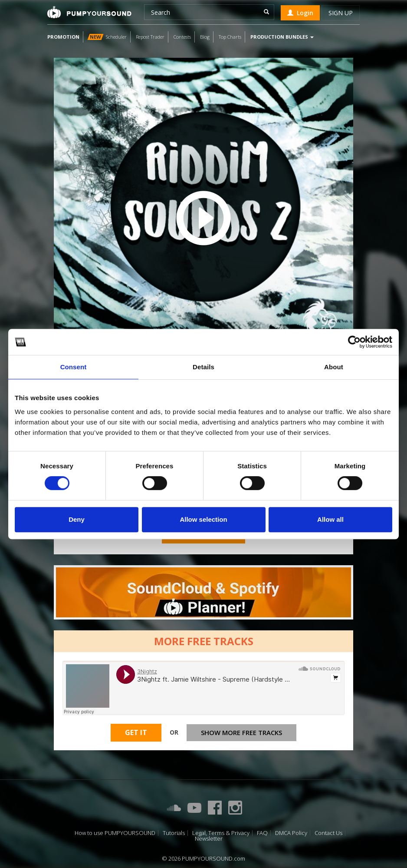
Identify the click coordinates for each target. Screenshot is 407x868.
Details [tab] (203, 367)
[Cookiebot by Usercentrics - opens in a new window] (354, 342)
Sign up (341, 13)
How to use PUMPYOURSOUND (115, 833)
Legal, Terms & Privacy (221, 833)
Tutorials (174, 833)
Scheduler (107, 37)
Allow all (330, 519)
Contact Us (328, 833)
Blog (205, 37)
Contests (182, 37)
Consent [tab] (74, 367)
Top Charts (230, 37)
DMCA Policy (291, 833)
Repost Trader (150, 37)
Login (300, 13)
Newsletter (209, 839)
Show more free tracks (241, 732)
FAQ (262, 833)
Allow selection (203, 519)
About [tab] (334, 367)
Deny (77, 519)
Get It (136, 732)
